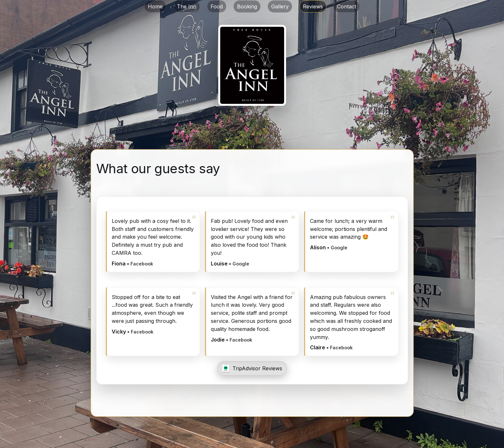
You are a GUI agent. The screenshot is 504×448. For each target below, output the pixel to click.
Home (155, 6)
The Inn (187, 6)
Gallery (280, 6)
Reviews (313, 6)
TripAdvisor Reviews (257, 368)
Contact (347, 6)
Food (217, 6)
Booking (247, 6)
